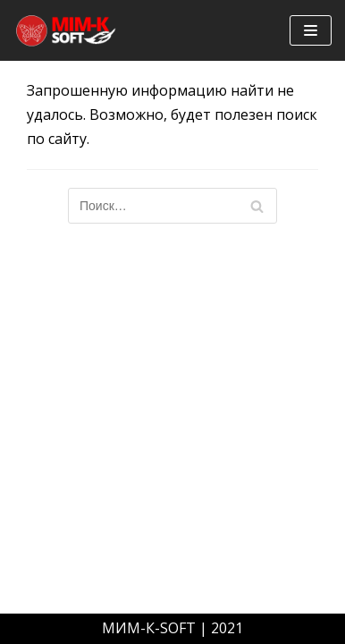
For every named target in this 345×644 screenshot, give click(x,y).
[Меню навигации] (311, 30)
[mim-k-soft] (67, 30)
